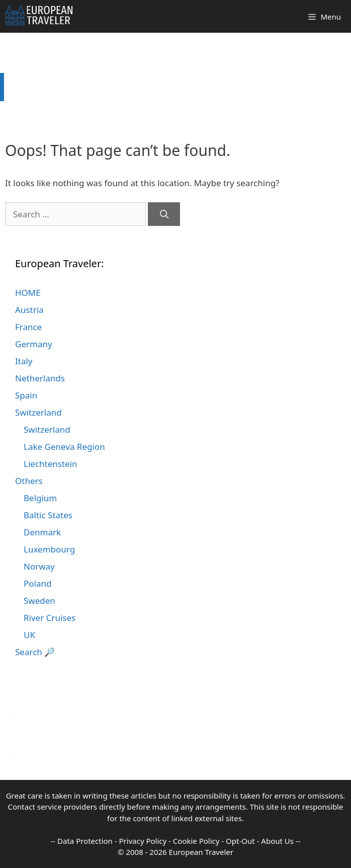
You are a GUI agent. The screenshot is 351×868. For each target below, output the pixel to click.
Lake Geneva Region (64, 447)
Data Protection (85, 841)
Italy (24, 361)
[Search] (164, 214)
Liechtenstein (51, 464)
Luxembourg (49, 549)
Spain (26, 395)
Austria (29, 310)
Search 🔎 (35, 652)
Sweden (39, 601)
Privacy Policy (143, 841)
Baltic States (48, 515)
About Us (277, 841)
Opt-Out (240, 841)
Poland (37, 583)
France (28, 327)
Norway (39, 566)
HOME (28, 293)
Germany (34, 344)
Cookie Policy (196, 841)
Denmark (42, 532)
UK (29, 635)
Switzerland (38, 412)
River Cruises (50, 618)
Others (29, 481)
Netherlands (40, 378)
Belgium (40, 498)
